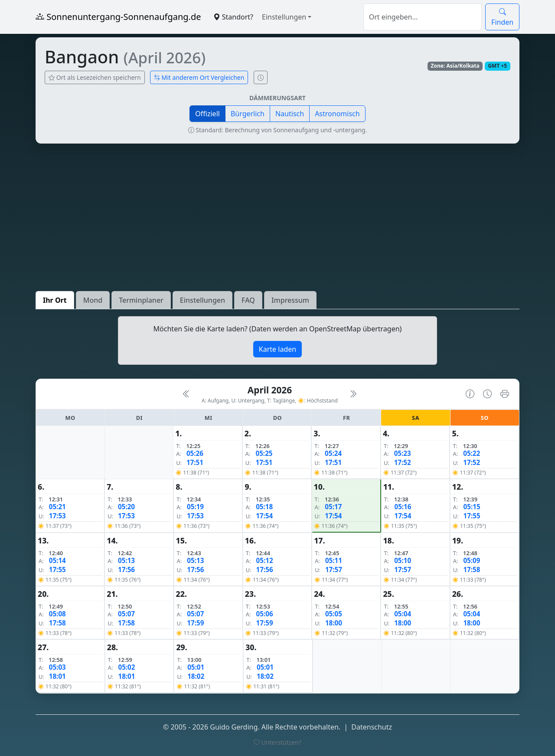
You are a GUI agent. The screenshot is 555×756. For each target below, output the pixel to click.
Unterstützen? (277, 742)
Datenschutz (372, 727)
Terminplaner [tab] (141, 300)
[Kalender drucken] (505, 394)
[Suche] (423, 17)
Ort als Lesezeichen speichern (95, 77)
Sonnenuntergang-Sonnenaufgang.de (118, 17)
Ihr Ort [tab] (55, 300)
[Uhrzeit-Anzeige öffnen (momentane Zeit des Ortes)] (261, 77)
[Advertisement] (277, 217)
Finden (502, 17)
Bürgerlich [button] (248, 114)
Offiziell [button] (207, 114)
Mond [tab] (93, 300)
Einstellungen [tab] (202, 300)
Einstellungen (284, 17)
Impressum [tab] (290, 300)
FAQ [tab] (248, 300)
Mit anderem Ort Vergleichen (199, 77)
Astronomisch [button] (337, 114)
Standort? (233, 17)
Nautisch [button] (290, 114)
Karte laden (277, 349)
